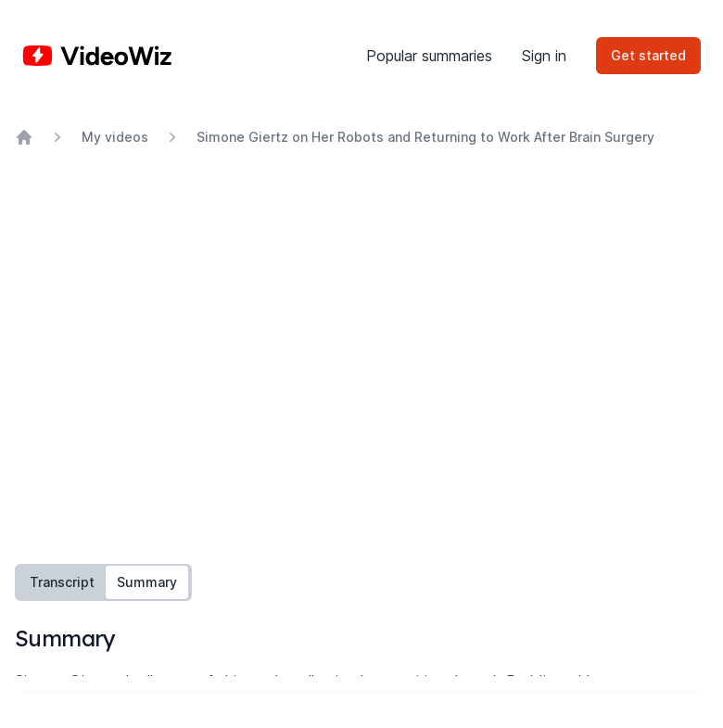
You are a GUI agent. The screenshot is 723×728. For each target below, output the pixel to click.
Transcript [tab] (62, 582)
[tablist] (103, 582)
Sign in (544, 56)
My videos (115, 137)
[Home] (97, 56)
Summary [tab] (147, 582)
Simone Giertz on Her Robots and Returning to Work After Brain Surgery (425, 137)
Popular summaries (429, 56)
